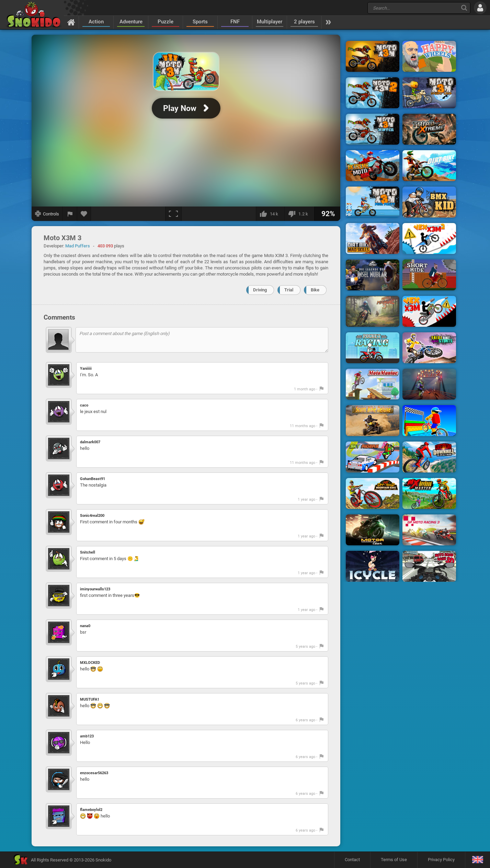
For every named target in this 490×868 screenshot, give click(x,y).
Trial (289, 290)
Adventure (131, 22)
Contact (352, 860)
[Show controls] (47, 214)
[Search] (464, 8)
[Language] (477, 860)
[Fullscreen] (173, 214)
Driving (260, 290)
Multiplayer (270, 22)
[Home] (71, 22)
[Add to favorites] (84, 214)
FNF (235, 22)
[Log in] (480, 8)
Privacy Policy (441, 860)
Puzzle (166, 22)
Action (96, 22)
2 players (304, 22)
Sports (200, 22)
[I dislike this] (299, 214)
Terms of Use (394, 860)
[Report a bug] (70, 214)
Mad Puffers (78, 246)
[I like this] (270, 214)
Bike (315, 290)
